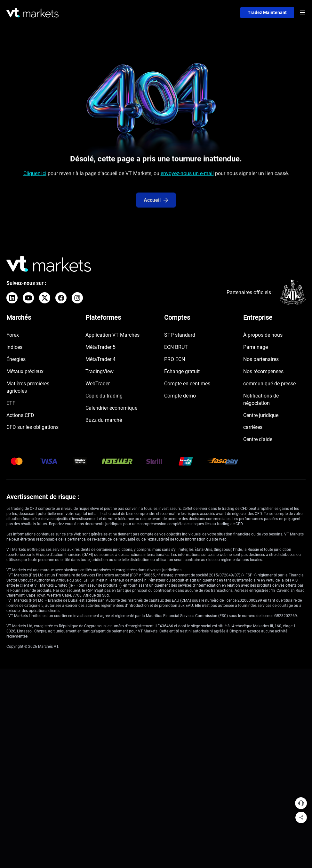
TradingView (100, 372)
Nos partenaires (261, 360)
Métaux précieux (25, 372)
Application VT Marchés (112, 335)
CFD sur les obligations (32, 427)
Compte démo (180, 396)
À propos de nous (263, 335)
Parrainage (256, 347)
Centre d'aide (258, 440)
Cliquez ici (35, 176)
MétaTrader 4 (100, 360)
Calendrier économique (111, 408)
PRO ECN (175, 360)
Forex (13, 335)
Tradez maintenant (267, 12)
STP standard (180, 335)
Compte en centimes (187, 384)
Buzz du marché (104, 420)
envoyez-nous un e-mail (187, 176)
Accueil (156, 209)
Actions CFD (20, 415)
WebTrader (98, 384)
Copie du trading (104, 396)
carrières (253, 427)
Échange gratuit (182, 372)
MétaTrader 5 (100, 347)
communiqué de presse (269, 384)
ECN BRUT (176, 347)
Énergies (16, 360)
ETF (11, 403)
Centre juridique (261, 415)
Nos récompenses (263, 372)
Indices (14, 347)
